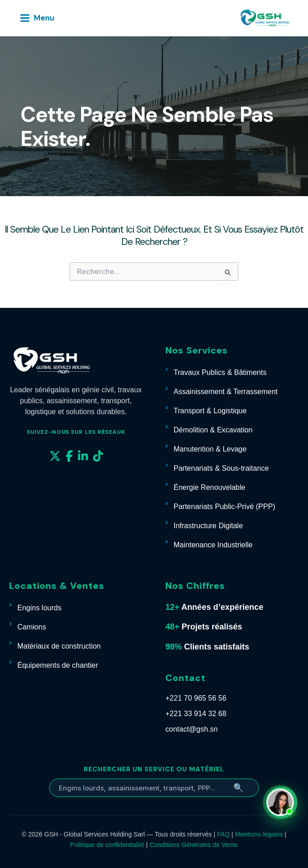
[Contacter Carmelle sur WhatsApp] (282, 802)
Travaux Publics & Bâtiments (220, 372)
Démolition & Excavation (213, 430)
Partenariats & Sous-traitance (221, 468)
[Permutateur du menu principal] (37, 18)
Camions (32, 627)
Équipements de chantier (58, 665)
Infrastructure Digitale (208, 526)
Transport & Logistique (210, 411)
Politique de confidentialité (107, 845)
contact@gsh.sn (192, 729)
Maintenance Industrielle (213, 545)
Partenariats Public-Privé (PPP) (224, 507)
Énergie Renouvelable (209, 487)
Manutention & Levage (210, 449)
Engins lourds (39, 608)
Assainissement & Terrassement (226, 392)
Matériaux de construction (59, 646)
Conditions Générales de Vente (194, 845)
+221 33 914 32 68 (196, 714)
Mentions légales (259, 834)
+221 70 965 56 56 (196, 698)
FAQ (223, 834)
